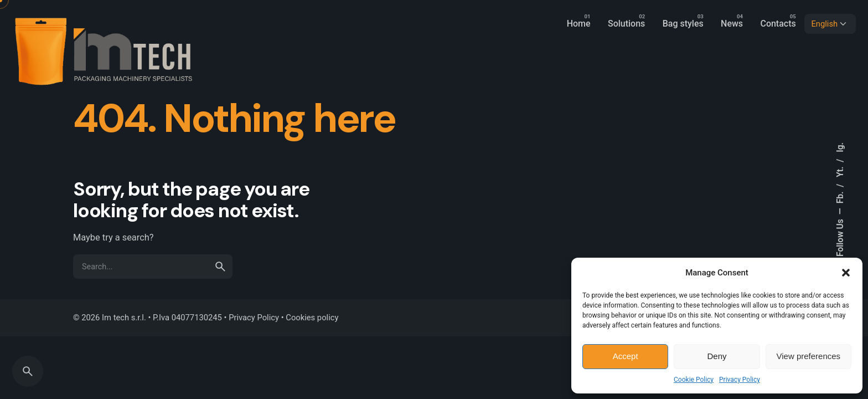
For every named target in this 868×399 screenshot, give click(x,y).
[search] (220, 267)
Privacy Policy (740, 380)
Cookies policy (312, 318)
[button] (846, 273)
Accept (626, 356)
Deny (717, 356)
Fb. (840, 197)
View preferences (809, 356)
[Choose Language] (830, 24)
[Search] (28, 371)
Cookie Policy (694, 380)
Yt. (840, 171)
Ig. (840, 147)
